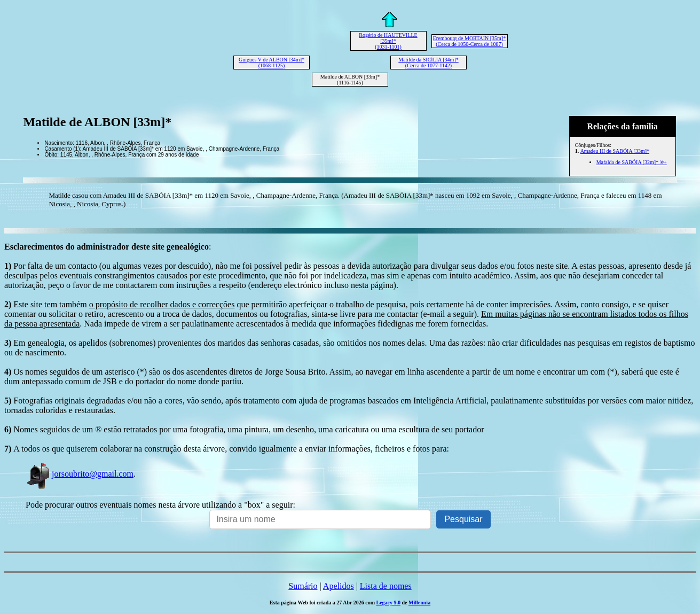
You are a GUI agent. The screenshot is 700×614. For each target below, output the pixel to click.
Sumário (303, 586)
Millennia (419, 603)
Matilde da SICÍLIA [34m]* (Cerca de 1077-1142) (428, 63)
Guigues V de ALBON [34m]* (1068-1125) (272, 63)
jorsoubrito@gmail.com (80, 474)
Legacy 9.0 (388, 603)
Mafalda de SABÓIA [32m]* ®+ (632, 162)
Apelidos (339, 586)
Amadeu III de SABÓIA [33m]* (615, 151)
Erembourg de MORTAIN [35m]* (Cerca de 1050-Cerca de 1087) (469, 41)
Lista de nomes (386, 586)
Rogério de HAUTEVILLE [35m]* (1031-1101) (388, 41)
